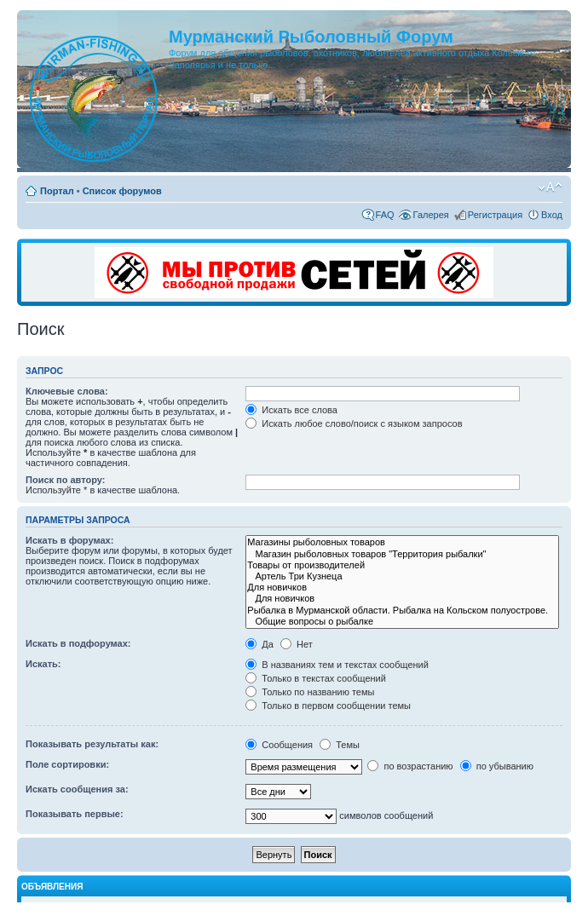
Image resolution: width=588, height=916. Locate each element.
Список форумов (122, 191)
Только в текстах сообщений (316, 678)
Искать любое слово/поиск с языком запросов (354, 423)
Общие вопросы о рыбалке (402, 622)
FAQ (385, 215)
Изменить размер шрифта (550, 187)
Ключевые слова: (67, 391)
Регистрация (495, 215)
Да (259, 644)
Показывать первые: (75, 814)
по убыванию (497, 766)
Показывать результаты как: (92, 744)
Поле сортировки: (67, 764)
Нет (297, 644)
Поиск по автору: (65, 480)
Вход (552, 215)
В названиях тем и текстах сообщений (337, 665)
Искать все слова (291, 410)
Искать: (43, 664)
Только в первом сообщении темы (328, 706)
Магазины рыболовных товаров (402, 542)
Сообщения (279, 745)
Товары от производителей (402, 565)
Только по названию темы (310, 692)
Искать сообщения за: (77, 789)
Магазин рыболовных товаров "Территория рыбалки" (402, 554)
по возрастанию (410, 766)
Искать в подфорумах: (78, 643)
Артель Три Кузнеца (402, 576)
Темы (340, 745)
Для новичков (402, 588)
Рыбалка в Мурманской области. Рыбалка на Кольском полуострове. (402, 611)
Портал (57, 191)
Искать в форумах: (69, 540)
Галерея (431, 215)
